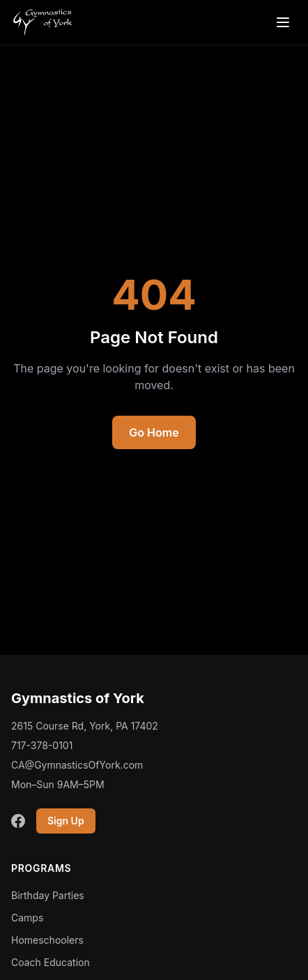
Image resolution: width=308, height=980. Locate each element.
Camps (27, 918)
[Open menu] (283, 22)
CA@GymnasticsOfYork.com (77, 765)
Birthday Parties (48, 895)
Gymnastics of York (78, 698)
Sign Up (66, 821)
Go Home (154, 432)
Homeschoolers (47, 940)
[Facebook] (18, 821)
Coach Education (51, 962)
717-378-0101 (42, 745)
